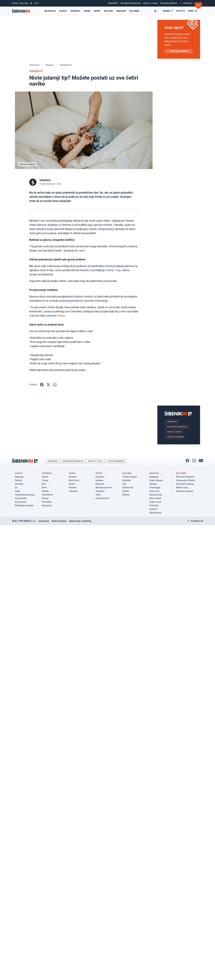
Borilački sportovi (104, 488)
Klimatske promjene (24, 505)
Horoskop (154, 505)
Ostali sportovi (102, 498)
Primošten (47, 502)
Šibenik (18, 480)
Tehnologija (155, 488)
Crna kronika (21, 498)
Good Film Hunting (185, 484)
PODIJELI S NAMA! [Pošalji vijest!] (179, 51)
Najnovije (19, 477)
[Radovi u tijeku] (151, 3)
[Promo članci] (168, 11)
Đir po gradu (21, 502)
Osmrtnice (172, 422)
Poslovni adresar (175, 437)
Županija (75, 11)
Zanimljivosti (66, 65)
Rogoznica (47, 505)
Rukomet (100, 484)
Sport (97, 11)
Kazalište (127, 480)
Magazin (121, 11)
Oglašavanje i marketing (80, 521)
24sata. (61, 316)
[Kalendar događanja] (131, 3)
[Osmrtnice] (114, 3)
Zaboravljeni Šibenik (186, 480)
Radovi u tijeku (174, 432)
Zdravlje (153, 484)
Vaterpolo (100, 491)
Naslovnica (34, 65)
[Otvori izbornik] (198, 5)
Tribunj (45, 480)
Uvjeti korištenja (59, 521)
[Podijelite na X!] (48, 385)
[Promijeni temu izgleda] (157, 11)
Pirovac (45, 498)
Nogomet (100, 477)
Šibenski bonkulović (186, 477)
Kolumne (134, 11)
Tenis (98, 495)
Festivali (73, 488)
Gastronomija (156, 495)
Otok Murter (47, 495)
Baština (126, 495)
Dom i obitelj (155, 498)
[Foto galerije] (180, 11)
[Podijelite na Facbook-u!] (42, 385)
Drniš (44, 488)
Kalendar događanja (177, 427)
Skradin (45, 491)
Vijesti (63, 11)
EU (16, 488)
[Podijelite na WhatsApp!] (55, 385)
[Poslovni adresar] (169, 3)
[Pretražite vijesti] (186, 3)
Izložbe (126, 491)
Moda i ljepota (156, 480)
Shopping (154, 477)
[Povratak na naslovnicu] (21, 11)
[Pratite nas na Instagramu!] (194, 461)
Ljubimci (153, 509)
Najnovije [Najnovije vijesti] (50, 11)
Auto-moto (154, 491)
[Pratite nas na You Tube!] (201, 461)
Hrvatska (19, 484)
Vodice (45, 477)
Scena (87, 11)
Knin (44, 484)
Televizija (73, 491)
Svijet (18, 491)
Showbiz (73, 477)
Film (124, 484)
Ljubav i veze (155, 502)
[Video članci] (192, 11)
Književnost (128, 488)
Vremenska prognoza (25, 495)
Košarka (99, 480)
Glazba (72, 484)
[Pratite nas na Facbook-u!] (188, 461)
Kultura (109, 11)
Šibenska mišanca (185, 491)
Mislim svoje (182, 488)
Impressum (44, 521)
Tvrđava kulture (130, 477)
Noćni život (74, 480)
